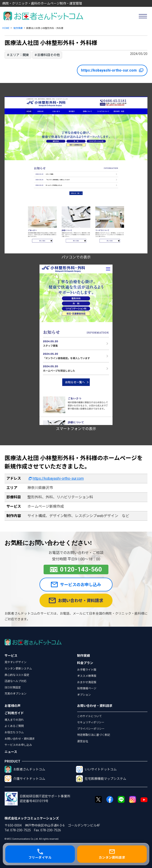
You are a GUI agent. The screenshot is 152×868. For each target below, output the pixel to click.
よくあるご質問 (14, 726)
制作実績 (18, 28)
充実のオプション (16, 694)
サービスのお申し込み (76, 585)
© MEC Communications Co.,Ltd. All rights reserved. (32, 839)
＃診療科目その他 (47, 55)
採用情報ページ (87, 688)
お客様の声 (13, 706)
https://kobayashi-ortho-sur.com (112, 70)
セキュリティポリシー (91, 722)
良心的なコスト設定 (17, 675)
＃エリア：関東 (18, 55)
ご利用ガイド (14, 713)
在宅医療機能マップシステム (101, 779)
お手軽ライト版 (87, 670)
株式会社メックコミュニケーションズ (32, 818)
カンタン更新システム (18, 669)
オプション (84, 695)
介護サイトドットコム (25, 779)
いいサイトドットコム (96, 769)
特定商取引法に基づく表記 (94, 735)
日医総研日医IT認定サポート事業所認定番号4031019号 (37, 799)
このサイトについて (89, 716)
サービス (11, 656)
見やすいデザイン (16, 662)
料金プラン (85, 663)
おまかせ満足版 (87, 682)
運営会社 (83, 741)
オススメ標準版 (87, 676)
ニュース (11, 752)
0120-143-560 (76, 569)
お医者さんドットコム (25, 769)
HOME (6, 28)
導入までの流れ (14, 720)
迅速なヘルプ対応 (16, 681)
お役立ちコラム (14, 732)
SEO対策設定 (13, 688)
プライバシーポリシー (91, 729)
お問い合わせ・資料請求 (76, 600)
